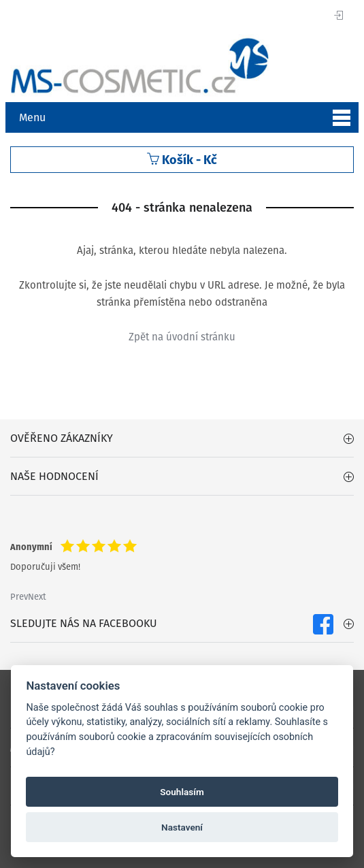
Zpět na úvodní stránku (182, 337)
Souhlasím (182, 792)
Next (37, 597)
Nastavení (182, 827)
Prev (19, 597)
